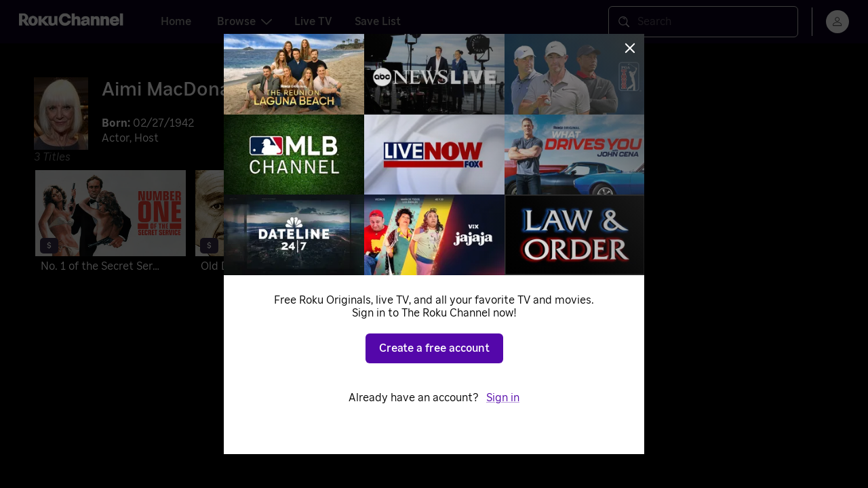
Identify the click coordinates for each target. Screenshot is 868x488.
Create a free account (434, 348)
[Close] (630, 48)
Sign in (503, 398)
